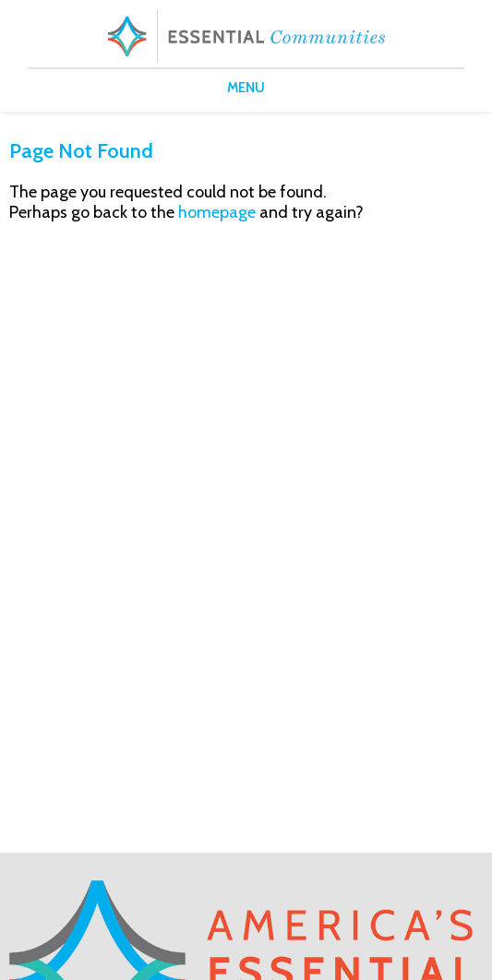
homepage (217, 212)
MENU (246, 88)
